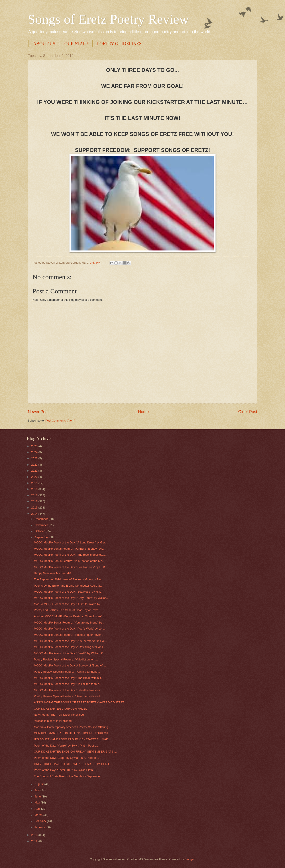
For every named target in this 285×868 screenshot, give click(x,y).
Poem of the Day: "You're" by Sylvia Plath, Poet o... (66, 746)
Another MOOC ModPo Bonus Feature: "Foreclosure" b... (70, 616)
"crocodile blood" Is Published (53, 721)
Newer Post (38, 412)
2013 (35, 835)
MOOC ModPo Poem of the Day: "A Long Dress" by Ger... (71, 542)
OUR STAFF (76, 44)
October (40, 531)
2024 (35, 452)
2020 (35, 477)
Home (143, 412)
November (42, 525)
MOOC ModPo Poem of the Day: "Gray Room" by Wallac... (71, 598)
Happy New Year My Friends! (52, 573)
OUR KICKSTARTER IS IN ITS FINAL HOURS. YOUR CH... (72, 733)
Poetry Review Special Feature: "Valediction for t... (66, 659)
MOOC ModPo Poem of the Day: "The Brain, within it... (69, 678)
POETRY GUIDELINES (119, 44)
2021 (35, 471)
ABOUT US (44, 44)
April (38, 809)
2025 (35, 446)
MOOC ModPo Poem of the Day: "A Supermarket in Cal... (70, 641)
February (41, 821)
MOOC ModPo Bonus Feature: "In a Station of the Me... (69, 561)
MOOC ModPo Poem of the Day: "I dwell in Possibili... (68, 690)
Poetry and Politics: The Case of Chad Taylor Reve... (67, 610)
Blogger (189, 859)
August (39, 784)
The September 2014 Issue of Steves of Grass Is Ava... (69, 579)
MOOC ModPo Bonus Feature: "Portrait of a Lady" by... (69, 549)
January (40, 827)
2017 (35, 495)
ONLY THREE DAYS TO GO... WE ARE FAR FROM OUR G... (73, 764)
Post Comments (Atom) (60, 421)
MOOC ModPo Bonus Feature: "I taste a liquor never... (68, 635)
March (39, 815)
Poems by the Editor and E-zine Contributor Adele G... (68, 586)
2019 (35, 483)
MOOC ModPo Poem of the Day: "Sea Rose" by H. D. (68, 592)
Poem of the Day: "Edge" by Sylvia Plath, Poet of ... (66, 758)
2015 (35, 508)
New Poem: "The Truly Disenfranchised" (59, 715)
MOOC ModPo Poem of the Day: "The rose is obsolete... (70, 555)
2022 (35, 465)
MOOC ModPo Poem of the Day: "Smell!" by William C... (70, 653)
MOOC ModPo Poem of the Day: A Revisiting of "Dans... (70, 647)
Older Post (248, 412)
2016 (35, 501)
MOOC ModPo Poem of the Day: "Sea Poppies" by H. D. (70, 567)
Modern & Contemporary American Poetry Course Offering (71, 727)
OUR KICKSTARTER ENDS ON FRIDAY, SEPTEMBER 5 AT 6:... (75, 752)
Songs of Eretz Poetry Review (108, 19)
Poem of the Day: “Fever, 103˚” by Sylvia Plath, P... (66, 770)
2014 (35, 514)
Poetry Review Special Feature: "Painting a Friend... (67, 672)
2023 (35, 458)
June (38, 796)
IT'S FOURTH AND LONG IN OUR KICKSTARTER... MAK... (72, 739)
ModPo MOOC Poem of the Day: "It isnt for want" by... (68, 604)
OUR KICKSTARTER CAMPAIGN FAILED (61, 709)
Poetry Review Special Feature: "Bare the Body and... (68, 696)
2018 (35, 489)
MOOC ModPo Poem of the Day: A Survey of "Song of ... (70, 665)
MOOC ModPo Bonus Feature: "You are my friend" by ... (70, 623)
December (42, 519)
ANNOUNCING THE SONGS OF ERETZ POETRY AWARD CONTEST (79, 702)
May (38, 802)
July (37, 790)
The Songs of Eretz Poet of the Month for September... (68, 776)
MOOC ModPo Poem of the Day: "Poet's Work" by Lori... (70, 629)
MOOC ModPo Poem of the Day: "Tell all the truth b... (68, 684)
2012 (35, 841)
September (42, 537)
